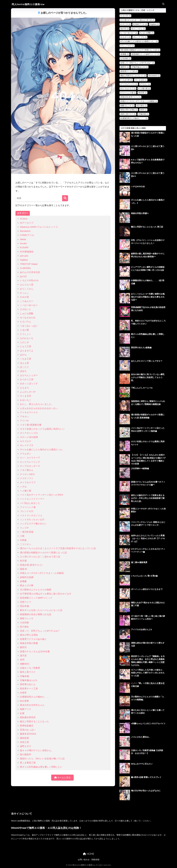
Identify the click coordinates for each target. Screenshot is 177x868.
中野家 (23, 540)
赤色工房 (24, 742)
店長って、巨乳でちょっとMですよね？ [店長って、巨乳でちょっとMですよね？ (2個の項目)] (138, 63)
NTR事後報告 (27, 252)
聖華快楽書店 (27, 726)
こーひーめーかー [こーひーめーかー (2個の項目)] (129, 33)
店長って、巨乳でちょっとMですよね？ (40, 631)
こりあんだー (27, 301)
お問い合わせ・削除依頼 (89, 860)
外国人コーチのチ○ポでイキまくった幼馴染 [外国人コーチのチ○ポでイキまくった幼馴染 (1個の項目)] (139, 101)
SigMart (24, 260)
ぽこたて (24, 367)
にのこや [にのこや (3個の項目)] (126, 24)
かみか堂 (24, 297)
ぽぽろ (23, 371)
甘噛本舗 (24, 676)
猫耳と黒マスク (28, 672)
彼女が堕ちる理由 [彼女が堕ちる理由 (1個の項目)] (129, 110)
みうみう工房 (27, 379)
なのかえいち (27, 338)
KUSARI (24, 248)
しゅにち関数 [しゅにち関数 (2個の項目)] (147, 33)
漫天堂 (23, 656)
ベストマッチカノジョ (31, 515)
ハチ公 (23, 487)
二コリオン (26, 544)
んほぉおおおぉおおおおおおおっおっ (39, 408)
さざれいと (26, 309)
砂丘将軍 (24, 701)
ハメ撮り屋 (26, 491)
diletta (23, 239)
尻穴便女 (24, 627)
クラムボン (26, 454)
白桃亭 (23, 693)
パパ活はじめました (30, 503)
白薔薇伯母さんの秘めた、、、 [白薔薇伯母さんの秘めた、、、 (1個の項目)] (134, 118)
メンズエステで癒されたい (33, 524)
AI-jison (24, 219)
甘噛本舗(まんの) (28, 680)
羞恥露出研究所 (28, 717)
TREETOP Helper (29, 264)
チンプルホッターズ (30, 466)
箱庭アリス (26, 709)
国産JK (24, 569)
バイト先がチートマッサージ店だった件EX (42, 495)
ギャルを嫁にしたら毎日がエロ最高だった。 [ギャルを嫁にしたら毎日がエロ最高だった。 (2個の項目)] (140, 41)
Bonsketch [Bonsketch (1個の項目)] (155, 76)
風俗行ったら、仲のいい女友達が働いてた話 (42, 759)
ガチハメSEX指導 (29, 437)
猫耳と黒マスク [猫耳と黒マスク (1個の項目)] (128, 114)
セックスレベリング (30, 462)
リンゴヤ (24, 528)
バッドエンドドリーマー (32, 499)
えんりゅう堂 (27, 285)
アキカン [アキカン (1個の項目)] (145, 84)
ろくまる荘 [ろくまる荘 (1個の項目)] (141, 80)
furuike (23, 243)
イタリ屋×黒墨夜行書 (31, 425)
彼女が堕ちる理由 (29, 635)
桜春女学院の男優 (29, 643)
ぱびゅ (23, 355)
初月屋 (23, 561)
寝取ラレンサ (27, 619)
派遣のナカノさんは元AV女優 (35, 652)
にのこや (24, 342)
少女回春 (24, 623)
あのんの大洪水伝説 (30, 272)
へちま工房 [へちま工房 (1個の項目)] (127, 80)
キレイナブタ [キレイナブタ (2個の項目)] (140, 37)
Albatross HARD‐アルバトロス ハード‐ (39, 227)
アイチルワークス (29, 412)
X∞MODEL (25, 268)
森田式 (23, 647)
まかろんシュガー (29, 375)
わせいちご (26, 400)
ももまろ (24, 388)
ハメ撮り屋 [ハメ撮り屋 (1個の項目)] (145, 88)
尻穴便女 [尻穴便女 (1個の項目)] (142, 106)
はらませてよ (27, 351)
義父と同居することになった (34, 722)
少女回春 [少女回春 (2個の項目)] (126, 58)
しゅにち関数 (27, 314)
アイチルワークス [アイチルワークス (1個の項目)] (129, 84)
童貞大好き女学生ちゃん (32, 705)
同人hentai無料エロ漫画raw (28, 4)
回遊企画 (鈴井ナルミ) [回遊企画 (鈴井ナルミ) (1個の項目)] (131, 97)
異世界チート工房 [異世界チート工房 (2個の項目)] (129, 71)
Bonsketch (25, 231)
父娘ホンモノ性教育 (30, 668)
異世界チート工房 (29, 689)
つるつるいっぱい (29, 326)
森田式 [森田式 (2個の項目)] (125, 67)
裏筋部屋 (24, 738)
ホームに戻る (63, 778)
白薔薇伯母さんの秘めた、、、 (36, 697)
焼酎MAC (25, 664)
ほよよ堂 (24, 363)
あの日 (23, 276)
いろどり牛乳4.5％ (29, 281)
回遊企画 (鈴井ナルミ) (31, 565)
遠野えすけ (26, 746)
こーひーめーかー (29, 305)
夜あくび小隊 (27, 585)
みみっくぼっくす (29, 384)
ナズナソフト (27, 478)
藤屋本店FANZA (28, 734)
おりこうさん (27, 289)
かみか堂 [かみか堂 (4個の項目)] (126, 16)
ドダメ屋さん (27, 470)
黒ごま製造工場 (28, 763)
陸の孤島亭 (26, 755)
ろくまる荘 (26, 396)
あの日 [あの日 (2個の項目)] (125, 29)
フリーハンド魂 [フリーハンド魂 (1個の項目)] (128, 93)
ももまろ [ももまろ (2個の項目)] (126, 37)
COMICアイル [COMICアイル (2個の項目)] (141, 24)
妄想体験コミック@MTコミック (36, 598)
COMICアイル (27, 235)
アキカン (24, 417)
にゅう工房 (26, 346)
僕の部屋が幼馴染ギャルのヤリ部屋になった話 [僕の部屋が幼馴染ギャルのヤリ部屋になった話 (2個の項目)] (140, 50)
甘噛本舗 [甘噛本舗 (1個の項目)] (144, 114)
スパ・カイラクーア (30, 458)
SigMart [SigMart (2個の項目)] (155, 24)
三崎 (22, 536)
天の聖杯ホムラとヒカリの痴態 (36, 590)
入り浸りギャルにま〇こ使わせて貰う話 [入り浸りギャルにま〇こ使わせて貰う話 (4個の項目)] (138, 20)
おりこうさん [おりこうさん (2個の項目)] (139, 29)
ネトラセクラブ (28, 482)
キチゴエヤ (26, 441)
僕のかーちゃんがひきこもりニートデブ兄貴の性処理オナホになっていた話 (58, 548)
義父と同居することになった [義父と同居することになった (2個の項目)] (134, 76)
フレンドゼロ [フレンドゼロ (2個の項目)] (128, 46)
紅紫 (22, 713)
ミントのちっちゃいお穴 (32, 520)
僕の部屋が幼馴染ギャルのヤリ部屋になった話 (43, 553)
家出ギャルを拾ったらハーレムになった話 (41, 610)
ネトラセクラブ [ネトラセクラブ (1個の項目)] (128, 88)
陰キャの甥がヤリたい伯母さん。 (37, 750)
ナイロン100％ (27, 474)
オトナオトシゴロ (29, 433)
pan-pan (24, 256)
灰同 (22, 660)
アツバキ (24, 421)
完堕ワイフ (26, 602)
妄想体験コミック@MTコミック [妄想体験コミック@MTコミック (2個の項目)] (146, 54)
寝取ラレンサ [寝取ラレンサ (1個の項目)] (128, 106)
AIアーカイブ (27, 223)
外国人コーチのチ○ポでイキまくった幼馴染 (42, 573)
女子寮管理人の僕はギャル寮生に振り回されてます (46, 594)
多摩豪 (23, 581)
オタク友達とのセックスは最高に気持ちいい (42, 429)
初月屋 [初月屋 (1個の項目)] (143, 93)
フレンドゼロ (27, 511)
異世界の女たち (28, 684)
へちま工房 (26, 359)
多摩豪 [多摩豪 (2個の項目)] (125, 54)
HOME (88, 854)
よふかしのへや (28, 392)
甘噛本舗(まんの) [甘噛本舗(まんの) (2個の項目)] (140, 67)
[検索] (65, 198)
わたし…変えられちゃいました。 (37, 404)
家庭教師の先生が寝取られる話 (36, 614)
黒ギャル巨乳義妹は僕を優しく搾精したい (41, 767)
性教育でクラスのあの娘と (33, 639)
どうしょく (26, 334)
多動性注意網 (27, 577)
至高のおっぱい (28, 730)
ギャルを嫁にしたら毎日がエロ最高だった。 (42, 450)
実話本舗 (24, 606)
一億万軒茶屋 (27, 532)
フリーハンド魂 (28, 507)
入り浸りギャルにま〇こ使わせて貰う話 (40, 557)
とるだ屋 (24, 330)
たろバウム (26, 322)
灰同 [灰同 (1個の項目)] (144, 110)
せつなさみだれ (28, 318)
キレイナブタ (27, 445)
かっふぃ (24, 293)
